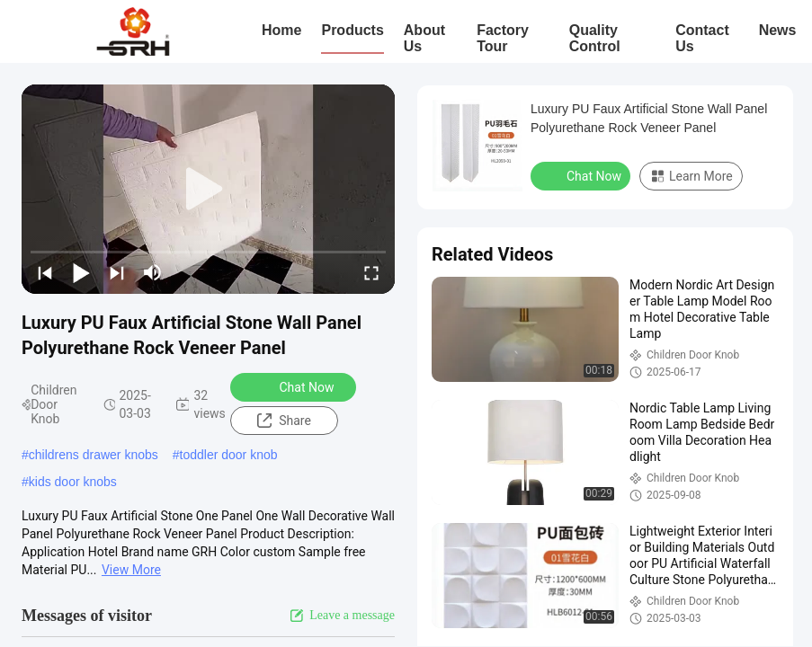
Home (281, 30)
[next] (117, 272)
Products (352, 30)
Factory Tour (503, 38)
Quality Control (595, 38)
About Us (424, 38)
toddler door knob (229, 455)
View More (131, 570)
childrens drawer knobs (94, 455)
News (778, 30)
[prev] (45, 272)
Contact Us (702, 38)
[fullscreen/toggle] (371, 272)
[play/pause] (81, 272)
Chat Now (295, 386)
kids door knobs (73, 482)
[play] (209, 190)
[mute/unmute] (153, 272)
